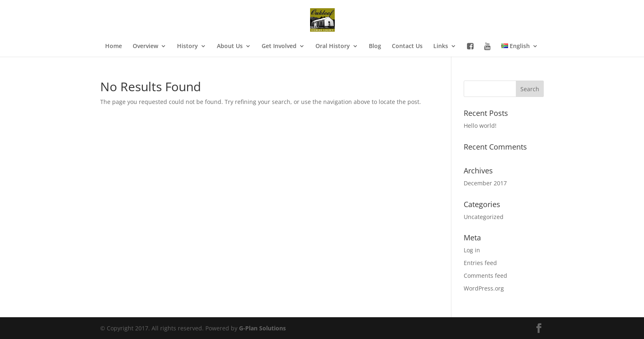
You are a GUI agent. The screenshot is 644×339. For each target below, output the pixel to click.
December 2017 (485, 183)
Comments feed (485, 276)
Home (114, 46)
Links (441, 46)
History (187, 46)
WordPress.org (484, 288)
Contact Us (407, 46)
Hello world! (480, 126)
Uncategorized (484, 217)
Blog (375, 46)
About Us (230, 46)
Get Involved (279, 46)
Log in (472, 250)
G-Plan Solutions (262, 328)
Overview (145, 46)
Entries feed (480, 263)
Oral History (333, 46)
